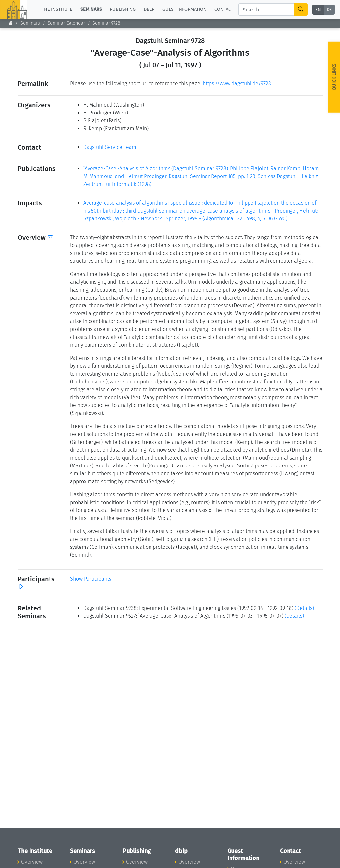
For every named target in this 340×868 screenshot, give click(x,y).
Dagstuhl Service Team (110, 147)
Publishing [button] (123, 9)
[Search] (266, 10)
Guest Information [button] (184, 9)
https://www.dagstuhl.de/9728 (237, 83)
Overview (32, 862)
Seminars (30, 23)
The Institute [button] (57, 9)
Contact (224, 9)
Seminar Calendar (66, 23)
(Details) (304, 608)
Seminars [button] (91, 9)
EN (318, 10)
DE (329, 10)
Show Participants (91, 579)
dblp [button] (149, 9)
